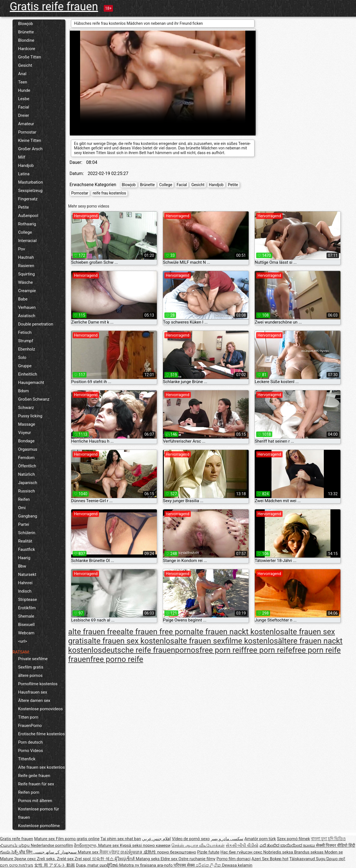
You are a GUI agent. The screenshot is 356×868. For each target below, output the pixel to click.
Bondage (26, 441)
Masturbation (30, 182)
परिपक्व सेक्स (185, 865)
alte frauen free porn (155, 632)
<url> (23, 641)
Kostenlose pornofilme (39, 826)
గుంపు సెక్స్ (10, 852)
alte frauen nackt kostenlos (237, 632)
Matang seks (148, 859)
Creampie (27, 291)
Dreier (24, 115)
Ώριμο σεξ (336, 859)
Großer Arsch (30, 149)
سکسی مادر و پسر (227, 839)
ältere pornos (30, 675)
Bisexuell (26, 625)
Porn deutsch (30, 742)
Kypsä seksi (131, 845)
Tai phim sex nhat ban (121, 839)
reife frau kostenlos (109, 193)
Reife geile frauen (34, 776)
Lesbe (24, 99)
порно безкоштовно (177, 852)
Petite (24, 207)
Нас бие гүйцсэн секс (242, 852)
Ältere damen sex (34, 701)
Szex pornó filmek (294, 839)
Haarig (24, 558)
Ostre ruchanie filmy (197, 859)
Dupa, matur (88, 865)
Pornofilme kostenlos (38, 684)
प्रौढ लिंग (26, 852)
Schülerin (27, 533)
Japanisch (28, 483)
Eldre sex (170, 859)
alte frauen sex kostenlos (131, 641)
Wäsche (25, 282)
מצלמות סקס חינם (17, 865)
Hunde (24, 90)
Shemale (26, 616)
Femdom (26, 458)
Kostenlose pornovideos (40, 709)
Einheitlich (28, 374)
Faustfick (27, 549)
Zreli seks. (47, 859)
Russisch (27, 491)
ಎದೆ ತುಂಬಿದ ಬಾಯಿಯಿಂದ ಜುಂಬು (288, 845)
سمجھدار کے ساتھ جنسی (56, 852)
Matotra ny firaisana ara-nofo (147, 865)
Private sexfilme (33, 659)
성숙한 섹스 (103, 859)
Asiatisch (27, 316)
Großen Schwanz (34, 399)
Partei (24, 524)
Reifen (24, 499)
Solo (22, 357)
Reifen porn (29, 792)
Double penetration (36, 324)
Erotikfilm (27, 608)
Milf (22, 157)
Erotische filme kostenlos (41, 734)
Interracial (27, 241)
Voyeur (24, 433)
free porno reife (117, 659)
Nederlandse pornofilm (52, 845)
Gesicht (25, 65)
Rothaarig (27, 224)
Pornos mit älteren (35, 801)
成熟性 (150, 852)
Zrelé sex (66, 859)
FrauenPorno (30, 726)
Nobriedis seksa (279, 852)
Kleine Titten (30, 140)
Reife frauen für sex (36, 784)
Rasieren (26, 266)
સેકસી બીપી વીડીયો (242, 845)
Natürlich (27, 474)
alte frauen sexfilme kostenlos (226, 641)
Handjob (26, 166)
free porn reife (268, 650)
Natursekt (27, 574)
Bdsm (24, 391)
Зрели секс (26, 859)
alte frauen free (94, 632)
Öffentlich (27, 466)
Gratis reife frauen (54, 7)
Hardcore (27, 49)
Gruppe (25, 366)
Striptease (28, 600)
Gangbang (28, 516)
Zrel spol (83, 859)
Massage (27, 424)
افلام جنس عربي (156, 839)
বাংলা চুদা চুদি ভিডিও (328, 839)
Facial (24, 107)
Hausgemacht (31, 383)
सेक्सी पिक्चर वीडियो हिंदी (336, 845)
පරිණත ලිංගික (209, 865)
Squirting (26, 274)
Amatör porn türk (260, 839)
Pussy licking (30, 416)
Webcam (26, 633)
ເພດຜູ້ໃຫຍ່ (109, 865)
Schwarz (26, 408)
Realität (25, 541)
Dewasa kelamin (237, 865)
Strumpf (26, 341)
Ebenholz (27, 349)
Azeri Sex (261, 859)
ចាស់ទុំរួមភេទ (132, 852)
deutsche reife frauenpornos (150, 650)
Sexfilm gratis (31, 667)
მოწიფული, (86, 845)
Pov (22, 249)
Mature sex (45, 839)
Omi (22, 508)
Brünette (26, 32)
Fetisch (25, 332)
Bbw (22, 566)
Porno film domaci (233, 859)
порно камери (157, 845)
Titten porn (28, 717)
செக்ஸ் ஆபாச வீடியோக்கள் (198, 845)
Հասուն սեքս (15, 845)
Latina (24, 174)
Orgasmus (28, 449)
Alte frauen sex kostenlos (41, 767)
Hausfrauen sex (33, 692)
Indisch (25, 591)
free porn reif (222, 650)
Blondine (26, 40)
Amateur (26, 124)
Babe (23, 299)
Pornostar (27, 132)
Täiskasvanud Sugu (308, 859)
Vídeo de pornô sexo (191, 839)
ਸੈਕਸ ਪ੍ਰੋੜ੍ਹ (110, 852)
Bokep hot (279, 859)
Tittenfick (27, 759)
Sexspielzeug (30, 191)
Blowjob (25, 24)
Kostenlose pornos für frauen (39, 813)
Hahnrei (25, 583)
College (25, 232)
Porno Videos (30, 751)
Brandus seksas (309, 852)
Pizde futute (208, 852)
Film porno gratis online (78, 839)
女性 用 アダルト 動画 (55, 865)
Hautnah (26, 257)
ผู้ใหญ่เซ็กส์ (125, 859)
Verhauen (27, 307)
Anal (22, 74)
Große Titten (30, 57)
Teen (23, 82)
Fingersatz (28, 199)
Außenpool (28, 216)
